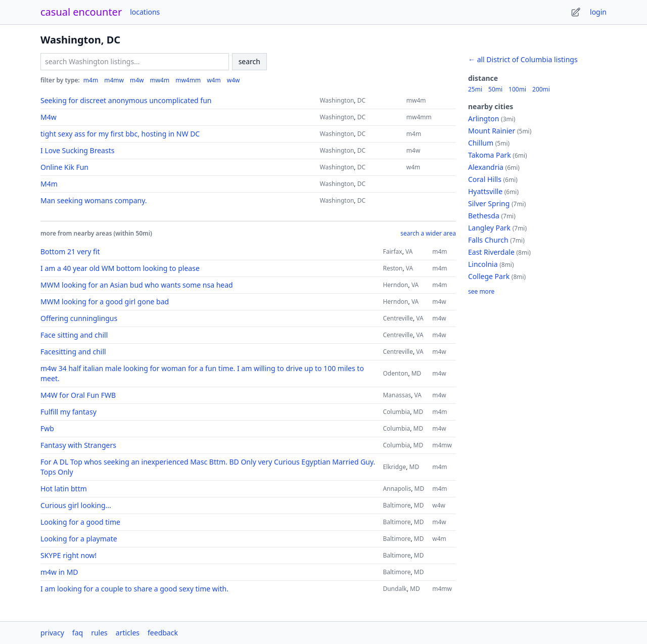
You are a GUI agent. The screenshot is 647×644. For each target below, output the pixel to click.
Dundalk (395, 589)
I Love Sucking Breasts (77, 150)
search (249, 61)
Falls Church (488, 240)
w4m (214, 80)
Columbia (396, 412)
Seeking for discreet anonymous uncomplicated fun (126, 100)
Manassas (397, 395)
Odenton (395, 373)
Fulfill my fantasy (68, 412)
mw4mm (188, 80)
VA (409, 251)
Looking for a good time (80, 522)
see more (481, 292)
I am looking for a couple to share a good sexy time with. (134, 589)
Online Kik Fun (64, 167)
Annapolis (397, 489)
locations (145, 12)
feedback (163, 633)
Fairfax (392, 251)
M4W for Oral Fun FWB (78, 395)
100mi (517, 89)
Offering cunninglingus (79, 318)
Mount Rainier (492, 131)
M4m (49, 184)
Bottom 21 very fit (70, 251)
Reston (392, 268)
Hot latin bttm (64, 489)
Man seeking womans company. (94, 200)
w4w (234, 80)
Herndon (395, 285)
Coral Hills (485, 179)
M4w (49, 117)
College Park (489, 276)
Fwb (47, 428)
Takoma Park (490, 155)
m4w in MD (59, 572)
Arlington (483, 119)
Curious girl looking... (76, 505)
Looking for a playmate (79, 539)
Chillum (481, 143)
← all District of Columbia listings (523, 59)
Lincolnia (483, 264)
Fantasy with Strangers (78, 445)
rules (99, 633)
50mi (495, 89)
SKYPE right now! (68, 555)
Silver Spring (489, 203)
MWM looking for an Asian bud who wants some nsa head (137, 285)
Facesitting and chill (73, 352)
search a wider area (428, 234)
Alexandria (486, 167)
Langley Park (489, 228)
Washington (337, 100)
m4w (137, 80)
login (598, 12)
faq (78, 633)
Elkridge (394, 467)
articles (128, 633)
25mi (475, 89)
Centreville (398, 318)
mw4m (159, 80)
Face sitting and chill (74, 335)
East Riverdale (491, 252)
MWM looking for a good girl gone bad (105, 302)
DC (361, 100)
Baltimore (397, 505)
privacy (52, 633)
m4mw (114, 80)
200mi (541, 89)
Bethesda (484, 216)
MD (417, 373)
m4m (91, 80)
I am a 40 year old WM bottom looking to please (120, 268)
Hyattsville (485, 191)
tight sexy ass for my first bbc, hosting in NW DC (120, 134)
